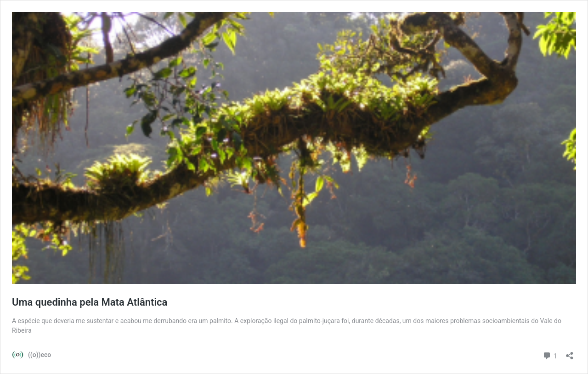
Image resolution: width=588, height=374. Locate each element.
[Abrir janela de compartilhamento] (570, 353)
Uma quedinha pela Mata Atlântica (90, 302)
